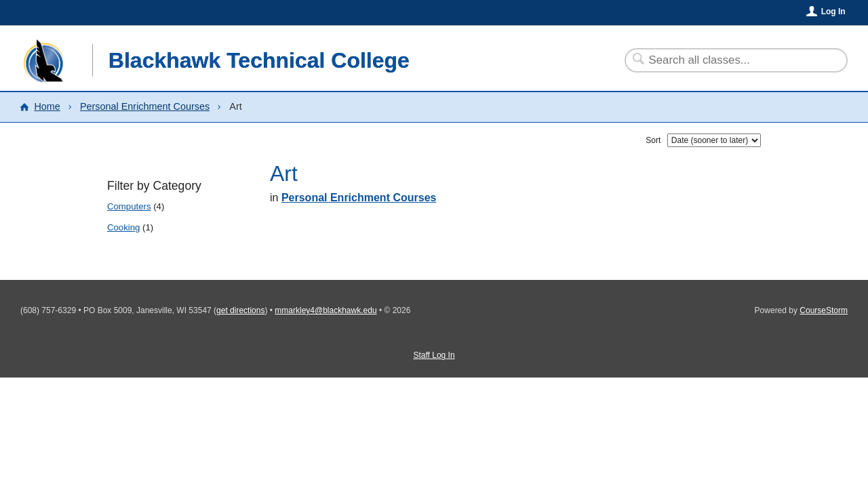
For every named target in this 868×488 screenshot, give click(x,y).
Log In (833, 12)
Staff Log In (434, 355)
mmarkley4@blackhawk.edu (325, 310)
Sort (653, 140)
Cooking (123, 227)
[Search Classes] (728, 60)
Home (47, 106)
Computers (129, 206)
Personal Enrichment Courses (145, 106)
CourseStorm (824, 310)
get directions (240, 310)
